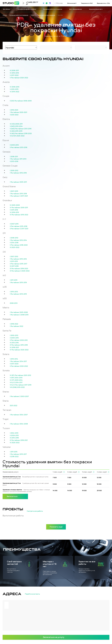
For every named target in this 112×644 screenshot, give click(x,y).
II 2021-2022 (14, 115)
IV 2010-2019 (14, 73)
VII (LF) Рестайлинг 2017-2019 (21, 385)
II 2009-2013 (14, 145)
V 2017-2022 (14, 75)
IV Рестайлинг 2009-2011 (19, 208)
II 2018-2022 (14, 457)
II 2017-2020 (14, 364)
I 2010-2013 (14, 292)
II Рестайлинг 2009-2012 (19, 340)
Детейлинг (7, 9)
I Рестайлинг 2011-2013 (18, 159)
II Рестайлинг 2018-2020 (19, 245)
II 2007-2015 (14, 224)
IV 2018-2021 (14, 347)
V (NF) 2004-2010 (16, 378)
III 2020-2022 (15, 247)
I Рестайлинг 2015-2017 (18, 454)
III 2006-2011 (14, 71)
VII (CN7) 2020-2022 (17, 136)
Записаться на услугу (56, 637)
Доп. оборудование (76, 9)
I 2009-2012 (14, 171)
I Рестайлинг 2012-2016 (18, 173)
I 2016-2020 (14, 110)
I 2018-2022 (14, 324)
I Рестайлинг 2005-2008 (19, 312)
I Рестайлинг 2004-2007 (19, 415)
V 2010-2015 (14, 89)
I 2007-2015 (14, 191)
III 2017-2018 (14, 266)
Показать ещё (56, 527)
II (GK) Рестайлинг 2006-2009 (21, 101)
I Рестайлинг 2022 (16, 326)
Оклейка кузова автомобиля (27, 9)
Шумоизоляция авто (96, 9)
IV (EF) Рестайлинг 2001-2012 (20, 375)
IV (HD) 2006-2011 (16, 124)
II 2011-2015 (14, 261)
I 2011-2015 (14, 280)
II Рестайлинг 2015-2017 (18, 264)
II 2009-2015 (14, 435)
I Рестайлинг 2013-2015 (18, 294)
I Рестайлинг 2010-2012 (18, 259)
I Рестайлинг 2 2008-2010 (19, 315)
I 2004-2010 (14, 433)
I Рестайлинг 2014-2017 (18, 361)
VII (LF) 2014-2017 (16, 382)
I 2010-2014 (14, 359)
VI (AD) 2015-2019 (16, 131)
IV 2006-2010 (15, 87)
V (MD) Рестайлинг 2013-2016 (21, 129)
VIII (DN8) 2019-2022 (17, 387)
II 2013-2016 (14, 161)
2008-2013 (14, 303)
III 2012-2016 (14, 343)
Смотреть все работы (38, 511)
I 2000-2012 (14, 335)
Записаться (15, 496)
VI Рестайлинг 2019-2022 (19, 215)
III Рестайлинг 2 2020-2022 (20, 271)
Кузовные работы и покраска (53, 9)
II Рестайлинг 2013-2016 (19, 147)
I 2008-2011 (14, 157)
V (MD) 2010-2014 (16, 126)
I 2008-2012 (14, 238)
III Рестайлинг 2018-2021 (19, 440)
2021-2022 (13, 406)
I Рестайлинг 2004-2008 (19, 424)
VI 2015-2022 (14, 92)
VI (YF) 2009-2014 (16, 380)
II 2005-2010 (14, 338)
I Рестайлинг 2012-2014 (18, 240)
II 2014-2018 (14, 243)
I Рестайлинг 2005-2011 (18, 182)
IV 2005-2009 (15, 205)
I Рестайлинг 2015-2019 (18, 283)
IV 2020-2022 (15, 443)
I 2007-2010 (14, 257)
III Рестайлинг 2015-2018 (19, 345)
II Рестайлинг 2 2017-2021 (19, 229)
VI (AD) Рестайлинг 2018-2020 (21, 134)
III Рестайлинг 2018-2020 (19, 269)
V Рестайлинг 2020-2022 (19, 78)
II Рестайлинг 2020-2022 (19, 366)
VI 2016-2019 (14, 212)
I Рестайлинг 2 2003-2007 (19, 396)
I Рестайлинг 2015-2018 (18, 194)
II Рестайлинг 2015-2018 (19, 226)
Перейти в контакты (35, 594)
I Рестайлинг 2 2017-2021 (19, 196)
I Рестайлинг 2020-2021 (18, 112)
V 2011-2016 (14, 210)
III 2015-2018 (14, 438)
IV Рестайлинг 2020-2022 (19, 350)
